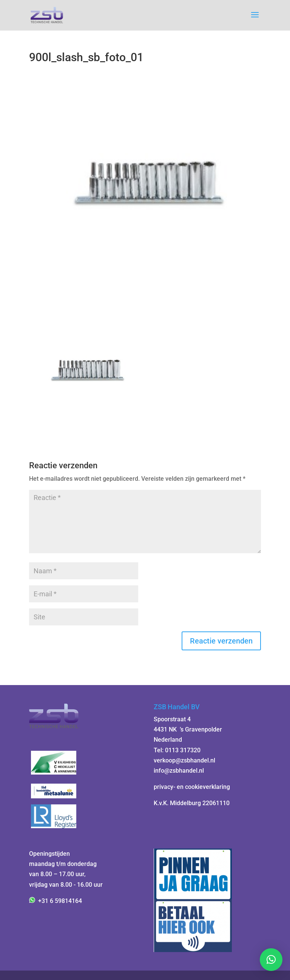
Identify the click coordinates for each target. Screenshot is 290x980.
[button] (271, 960)
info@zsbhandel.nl (179, 771)
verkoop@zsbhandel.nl (184, 760)
